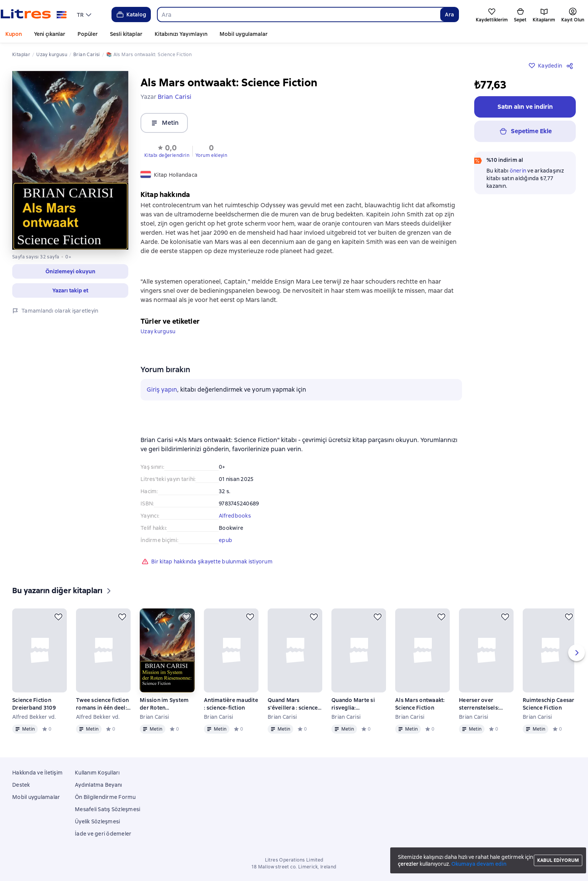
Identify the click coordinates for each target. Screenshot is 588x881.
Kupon (14, 34)
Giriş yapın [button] (162, 390)
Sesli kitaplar (126, 34)
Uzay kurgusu (158, 331)
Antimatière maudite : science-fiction (231, 704)
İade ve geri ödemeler (103, 834)
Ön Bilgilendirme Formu (105, 797)
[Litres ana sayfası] (34, 15)
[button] (167, 150)
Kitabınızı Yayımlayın (181, 34)
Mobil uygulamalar (244, 34)
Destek (21, 785)
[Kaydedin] (58, 617)
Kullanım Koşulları (97, 773)
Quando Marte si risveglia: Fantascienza (353, 704)
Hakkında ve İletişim (37, 773)
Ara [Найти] (449, 15)
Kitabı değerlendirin (167, 155)
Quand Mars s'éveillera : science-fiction (294, 704)
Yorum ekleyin (211, 155)
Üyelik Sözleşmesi (97, 821)
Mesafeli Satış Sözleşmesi (107, 809)
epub (225, 540)
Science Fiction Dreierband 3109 (34, 704)
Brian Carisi (154, 717)
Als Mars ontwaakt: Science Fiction (420, 704)
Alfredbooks (235, 516)
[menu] (85, 15)
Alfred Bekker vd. (34, 717)
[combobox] (299, 15)
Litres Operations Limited (294, 860)
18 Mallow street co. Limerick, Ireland (294, 867)
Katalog (131, 15)
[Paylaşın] (571, 75)
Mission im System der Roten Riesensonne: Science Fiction (164, 704)
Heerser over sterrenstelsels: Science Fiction (479, 704)
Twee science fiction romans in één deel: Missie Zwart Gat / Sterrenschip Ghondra (102, 704)
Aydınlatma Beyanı (98, 785)
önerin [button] (518, 180)
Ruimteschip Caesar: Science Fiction (549, 704)
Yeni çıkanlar (50, 34)
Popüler (88, 34)
